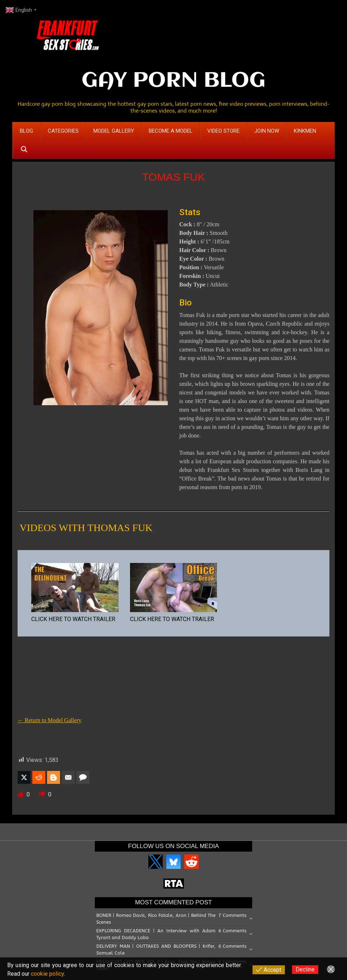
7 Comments (232, 915)
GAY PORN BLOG (173, 81)
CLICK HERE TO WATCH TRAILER (73, 619)
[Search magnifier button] (24, 149)
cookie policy (47, 974)
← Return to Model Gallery (50, 720)
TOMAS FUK (173, 177)
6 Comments (232, 931)
